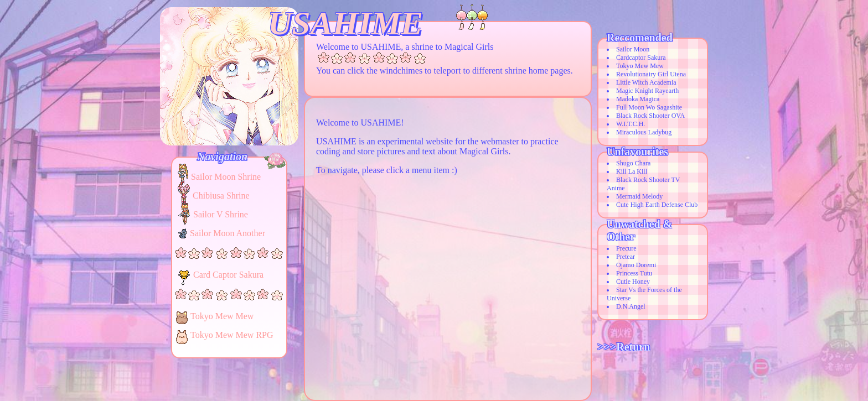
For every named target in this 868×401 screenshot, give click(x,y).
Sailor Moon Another (228, 233)
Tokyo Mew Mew (222, 316)
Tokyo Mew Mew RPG (232, 335)
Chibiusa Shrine (221, 196)
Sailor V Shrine (221, 214)
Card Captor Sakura (228, 275)
